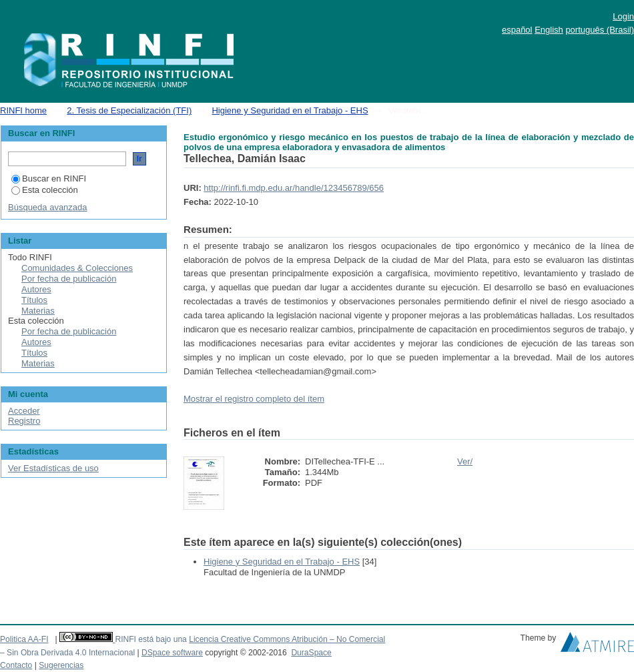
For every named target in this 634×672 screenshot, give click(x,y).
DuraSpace (311, 653)
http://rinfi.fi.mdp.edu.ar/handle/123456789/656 (294, 188)
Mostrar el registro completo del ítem (254, 399)
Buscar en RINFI (49, 179)
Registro (24, 421)
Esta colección (45, 190)
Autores (36, 289)
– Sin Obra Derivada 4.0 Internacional (67, 653)
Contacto (16, 665)
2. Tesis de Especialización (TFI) (129, 110)
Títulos (34, 300)
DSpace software (172, 653)
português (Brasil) (600, 30)
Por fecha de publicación (69, 279)
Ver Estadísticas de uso (53, 468)
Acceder (24, 411)
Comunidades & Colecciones (77, 268)
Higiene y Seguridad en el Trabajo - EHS (290, 110)
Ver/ (465, 461)
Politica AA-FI (24, 639)
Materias (38, 311)
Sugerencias (61, 665)
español (517, 30)
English (549, 30)
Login (623, 16)
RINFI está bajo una (150, 639)
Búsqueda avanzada (48, 207)
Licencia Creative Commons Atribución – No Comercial (287, 639)
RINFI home (23, 110)
